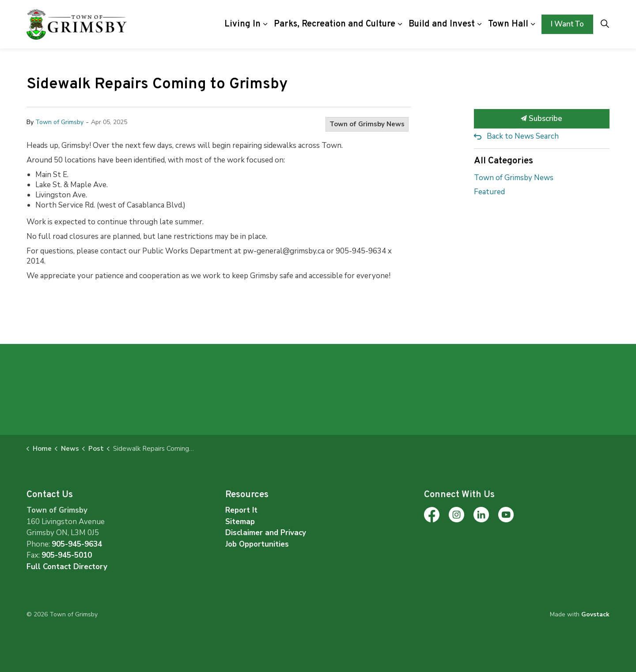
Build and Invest (442, 24)
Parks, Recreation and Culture (335, 24)
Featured (489, 192)
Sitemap (240, 522)
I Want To (567, 24)
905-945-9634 (77, 544)
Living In (242, 24)
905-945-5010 (67, 555)
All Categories (503, 161)
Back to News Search (523, 136)
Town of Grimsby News (367, 124)
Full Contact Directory (67, 567)
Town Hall (508, 24)
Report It (241, 510)
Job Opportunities (257, 544)
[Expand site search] (605, 24)
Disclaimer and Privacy (266, 533)
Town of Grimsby (59, 122)
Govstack (595, 614)
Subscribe (542, 119)
